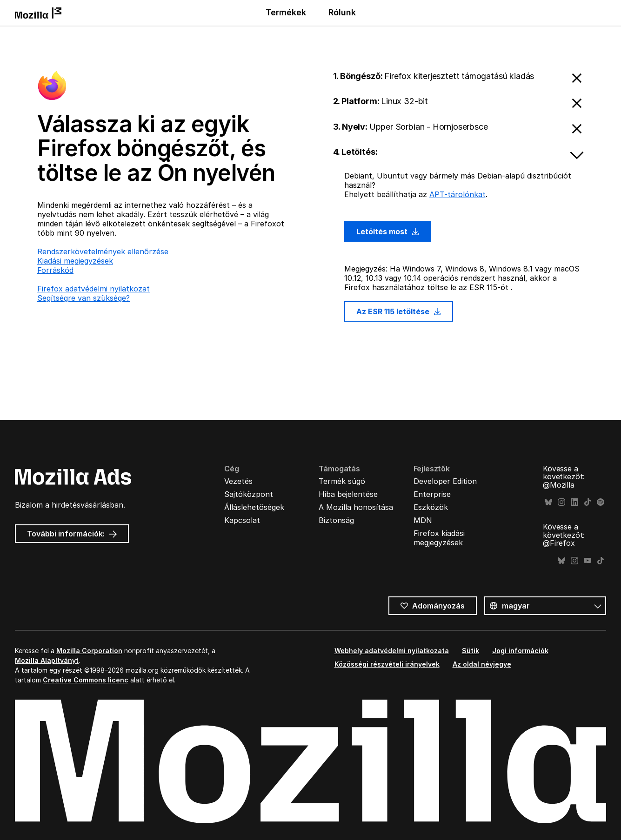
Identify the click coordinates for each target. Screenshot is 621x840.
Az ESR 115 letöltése (399, 311)
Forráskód (55, 270)
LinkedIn (574, 502)
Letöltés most (388, 231)
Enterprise (432, 494)
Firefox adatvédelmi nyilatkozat (93, 289)
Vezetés (238, 481)
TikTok (588, 502)
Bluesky (548, 502)
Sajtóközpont (249, 494)
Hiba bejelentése (348, 494)
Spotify (601, 502)
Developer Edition (445, 481)
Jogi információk (520, 651)
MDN (423, 520)
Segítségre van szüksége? (83, 298)
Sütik (471, 651)
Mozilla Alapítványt (47, 660)
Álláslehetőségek (254, 507)
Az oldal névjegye (482, 664)
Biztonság (336, 520)
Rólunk (342, 12)
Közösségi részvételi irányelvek (387, 664)
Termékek (286, 12)
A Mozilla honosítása (356, 507)
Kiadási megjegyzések (75, 261)
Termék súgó (342, 481)
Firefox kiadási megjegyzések (439, 538)
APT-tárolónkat (457, 194)
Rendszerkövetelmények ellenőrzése (103, 251)
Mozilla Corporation (89, 651)
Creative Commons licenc (86, 680)
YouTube (588, 561)
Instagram (561, 502)
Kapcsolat (242, 520)
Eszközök (431, 507)
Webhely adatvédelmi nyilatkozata (392, 651)
